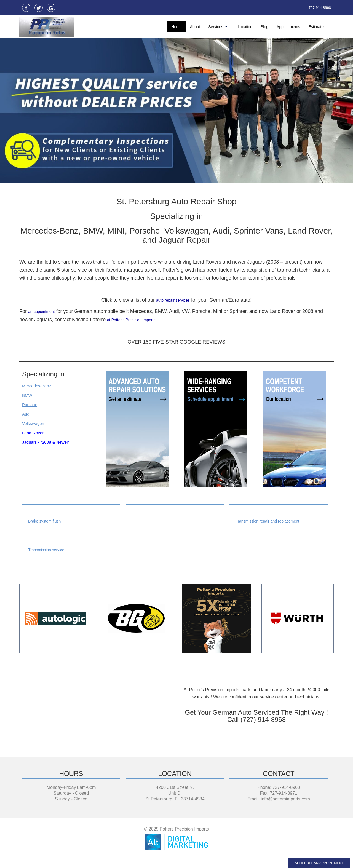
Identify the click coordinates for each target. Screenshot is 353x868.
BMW (28, 395)
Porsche (31, 404)
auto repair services (173, 300)
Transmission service (49, 549)
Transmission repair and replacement (272, 520)
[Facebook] (26, 8)
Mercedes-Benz (39, 385)
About (195, 27)
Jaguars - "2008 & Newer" (51, 441)
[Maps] (51, 8)
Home (176, 27)
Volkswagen (35, 423)
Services (218, 27)
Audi (27, 413)
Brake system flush (47, 520)
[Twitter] (39, 8)
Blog (264, 27)
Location (245, 27)
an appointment (45, 311)
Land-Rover (35, 432)
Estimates (317, 27)
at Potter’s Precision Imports (138, 319)
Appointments (288, 27)
